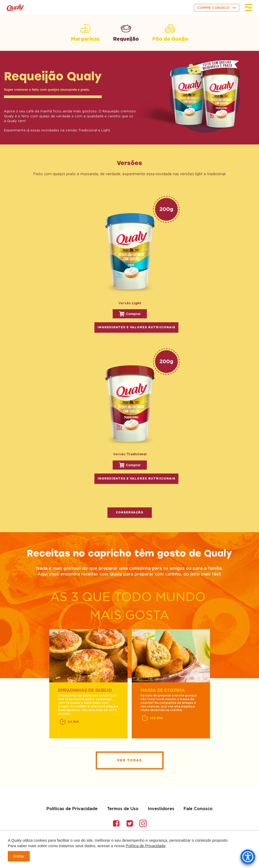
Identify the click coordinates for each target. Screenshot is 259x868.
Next (218, 684)
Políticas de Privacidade (72, 809)
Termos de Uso (123, 809)
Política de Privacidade (146, 846)
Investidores (161, 809)
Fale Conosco (198, 809)
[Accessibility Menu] (248, 857)
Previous (41, 684)
